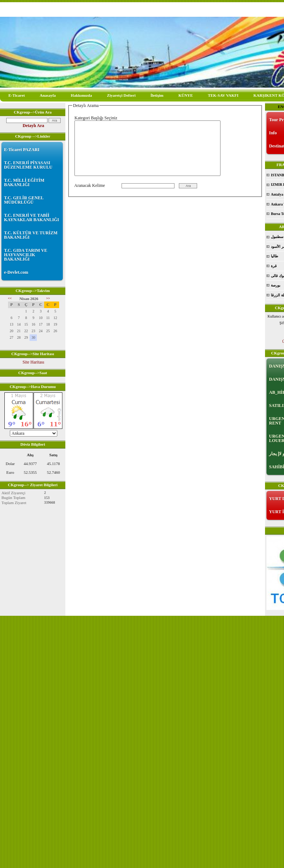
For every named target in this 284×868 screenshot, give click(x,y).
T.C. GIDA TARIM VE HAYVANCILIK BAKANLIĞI (26, 255)
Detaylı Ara (33, 126)
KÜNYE (186, 95)
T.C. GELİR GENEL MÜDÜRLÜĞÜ (24, 200)
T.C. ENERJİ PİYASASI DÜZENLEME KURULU (28, 165)
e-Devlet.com (16, 272)
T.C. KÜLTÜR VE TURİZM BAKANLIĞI (31, 235)
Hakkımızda (81, 95)
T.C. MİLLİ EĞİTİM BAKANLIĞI (24, 183)
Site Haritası (34, 362)
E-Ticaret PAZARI (22, 150)
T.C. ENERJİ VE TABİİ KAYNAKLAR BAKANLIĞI (32, 218)
